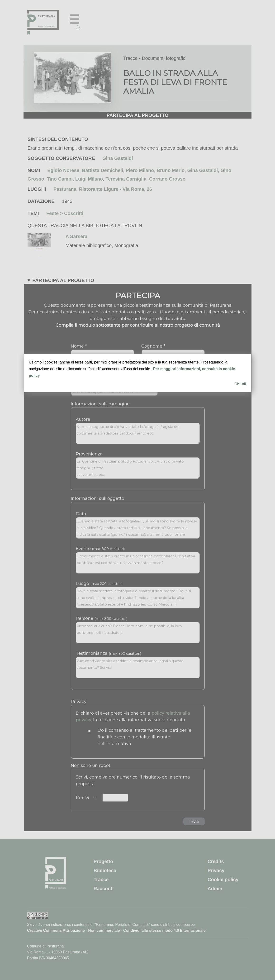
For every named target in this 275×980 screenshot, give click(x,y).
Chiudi (240, 384)
